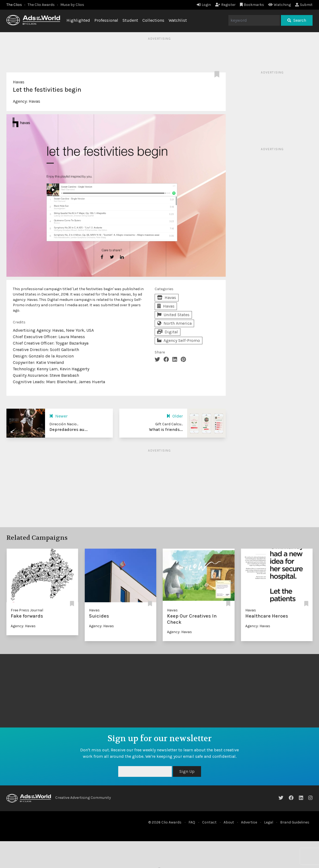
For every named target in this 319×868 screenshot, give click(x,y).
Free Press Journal (27, 610)
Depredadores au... (68, 429)
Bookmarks (252, 5)
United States (173, 315)
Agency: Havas (23, 626)
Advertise (249, 822)
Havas (19, 82)
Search (297, 20)
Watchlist (178, 20)
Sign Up (187, 771)
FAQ (192, 822)
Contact (209, 822)
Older (175, 416)
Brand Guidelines (295, 822)
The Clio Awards (41, 5)
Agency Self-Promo (179, 340)
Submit (304, 5)
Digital (168, 332)
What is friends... (166, 429)
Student (130, 20)
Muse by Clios (72, 5)
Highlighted (78, 20)
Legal (269, 822)
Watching (280, 5)
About (229, 822)
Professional (106, 20)
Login (204, 5)
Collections (153, 20)
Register (225, 5)
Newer (58, 416)
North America (174, 323)
